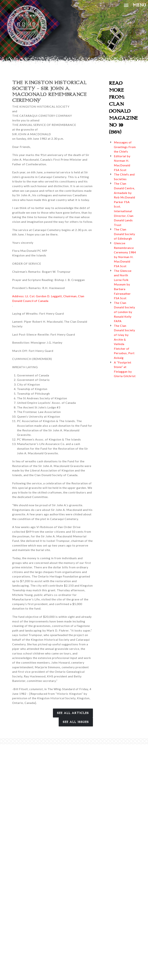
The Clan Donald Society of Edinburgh (124, 234)
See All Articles (73, 713)
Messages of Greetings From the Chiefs (125, 147)
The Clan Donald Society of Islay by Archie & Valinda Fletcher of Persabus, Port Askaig (124, 342)
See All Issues (76, 722)
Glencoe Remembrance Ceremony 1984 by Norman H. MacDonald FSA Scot (125, 255)
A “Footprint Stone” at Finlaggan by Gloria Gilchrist (125, 369)
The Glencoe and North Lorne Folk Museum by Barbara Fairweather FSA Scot (123, 284)
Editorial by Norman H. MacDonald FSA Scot (122, 163)
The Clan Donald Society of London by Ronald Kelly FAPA (124, 312)
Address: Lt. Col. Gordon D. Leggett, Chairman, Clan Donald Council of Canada (48, 298)
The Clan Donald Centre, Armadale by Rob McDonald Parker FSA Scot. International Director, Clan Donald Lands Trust (124, 204)
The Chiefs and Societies (124, 177)
